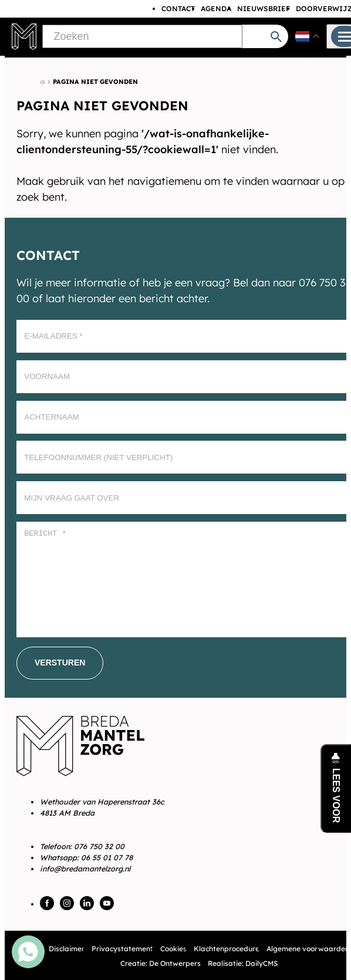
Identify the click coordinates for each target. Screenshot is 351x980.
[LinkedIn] (87, 903)
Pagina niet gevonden (95, 82)
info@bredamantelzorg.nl (85, 869)
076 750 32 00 (99, 846)
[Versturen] (60, 663)
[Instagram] (67, 903)
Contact (178, 9)
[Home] (43, 82)
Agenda (216, 9)
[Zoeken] (142, 36)
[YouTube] (107, 903)
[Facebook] (47, 903)
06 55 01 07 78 (107, 857)
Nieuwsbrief (264, 9)
